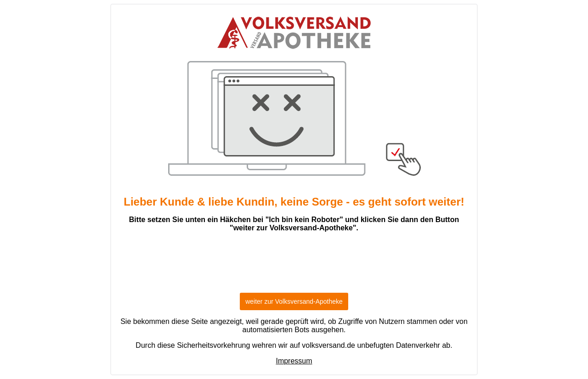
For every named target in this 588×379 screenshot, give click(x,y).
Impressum (294, 361)
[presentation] (294, 267)
